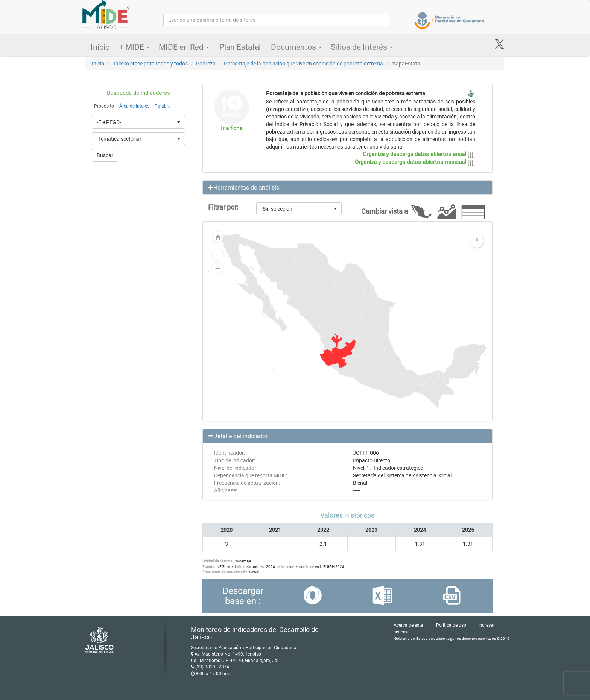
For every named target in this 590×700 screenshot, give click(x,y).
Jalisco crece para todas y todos (150, 64)
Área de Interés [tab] (134, 106)
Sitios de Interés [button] (362, 47)
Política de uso (451, 625)
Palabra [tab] (163, 106)
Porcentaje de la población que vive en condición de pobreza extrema (303, 64)
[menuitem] (338, 351)
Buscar (105, 155)
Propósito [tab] (104, 106)
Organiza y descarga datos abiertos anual (419, 154)
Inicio (100, 47)
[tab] (348, 188)
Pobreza (206, 64)
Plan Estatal (240, 47)
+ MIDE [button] (134, 47)
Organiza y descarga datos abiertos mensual (415, 162)
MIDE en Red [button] (184, 47)
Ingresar (487, 625)
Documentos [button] (296, 47)
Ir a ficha (232, 128)
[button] (348, 188)
